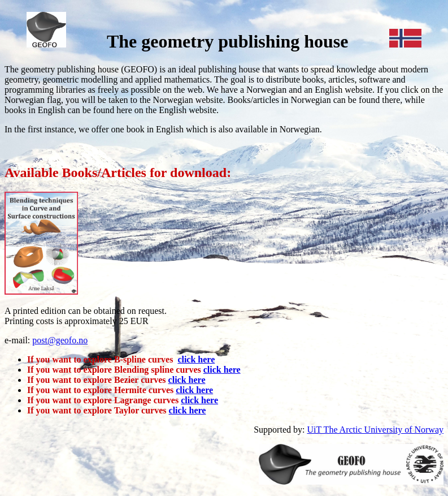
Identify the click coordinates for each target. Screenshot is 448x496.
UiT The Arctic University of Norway (375, 430)
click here (196, 359)
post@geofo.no (60, 340)
